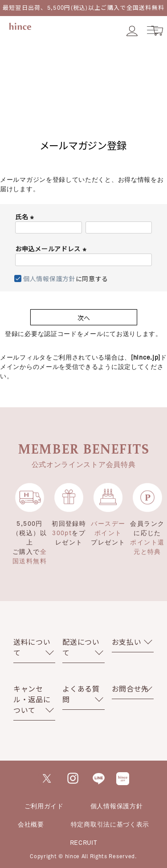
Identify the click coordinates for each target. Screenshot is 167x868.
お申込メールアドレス (52, 249)
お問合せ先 (130, 689)
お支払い (127, 642)
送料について (32, 647)
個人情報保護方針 (49, 279)
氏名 (26, 217)
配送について (81, 647)
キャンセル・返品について (32, 699)
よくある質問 (81, 694)
